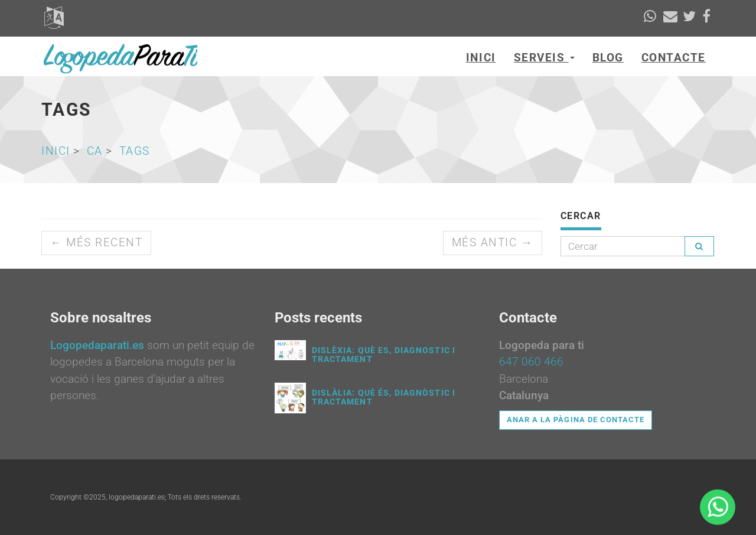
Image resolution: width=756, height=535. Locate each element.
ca (95, 151)
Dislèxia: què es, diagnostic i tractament (384, 355)
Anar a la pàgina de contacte (576, 420)
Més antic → (493, 242)
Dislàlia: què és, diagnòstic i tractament (384, 397)
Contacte (674, 58)
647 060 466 (531, 362)
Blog (608, 58)
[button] (54, 22)
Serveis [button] (544, 58)
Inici (481, 58)
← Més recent (96, 242)
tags (135, 151)
